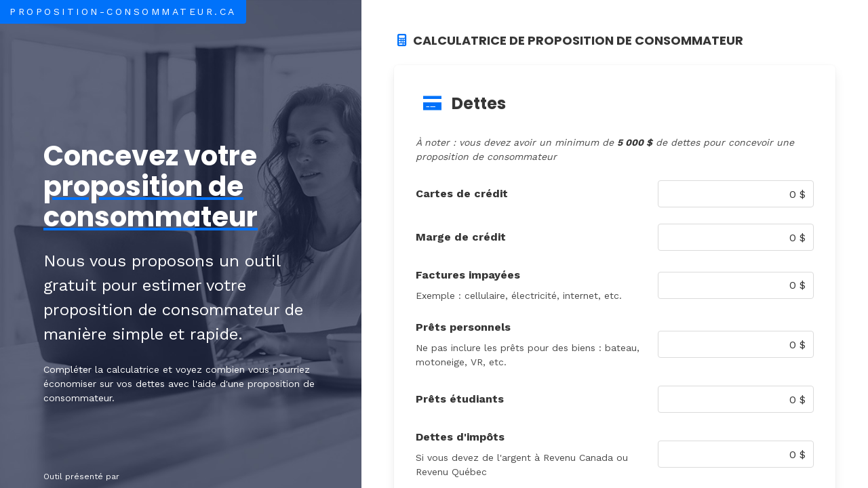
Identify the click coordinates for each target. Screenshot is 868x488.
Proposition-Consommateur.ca (123, 12)
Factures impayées (468, 275)
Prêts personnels (463, 327)
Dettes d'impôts (460, 437)
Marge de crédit (461, 237)
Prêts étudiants (460, 399)
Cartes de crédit (462, 194)
